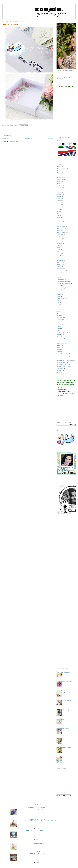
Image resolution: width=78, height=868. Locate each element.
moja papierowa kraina (36, 808)
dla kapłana (59, 196)
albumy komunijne (61, 171)
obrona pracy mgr (61, 269)
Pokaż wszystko (65, 866)
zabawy (58, 347)
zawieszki (59, 370)
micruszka (59, 256)
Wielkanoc (59, 341)
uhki (58, 328)
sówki (58, 313)
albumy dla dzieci (61, 169)
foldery (58, 209)
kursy (58, 245)
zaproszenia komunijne (62, 354)
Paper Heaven (60, 275)
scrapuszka (59, 309)
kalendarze (59, 222)
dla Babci (59, 190)
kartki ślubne (60, 230)
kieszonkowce (60, 235)
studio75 (59, 320)
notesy (58, 266)
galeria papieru (60, 213)
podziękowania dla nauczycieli (64, 281)
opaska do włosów (61, 271)
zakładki (59, 349)
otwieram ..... (65, 757)
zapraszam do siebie (66, 700)
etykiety (58, 205)
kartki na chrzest (61, 228)
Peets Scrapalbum (36, 842)
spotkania (59, 315)
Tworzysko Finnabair (36, 819)
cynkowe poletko (36, 853)
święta (58, 326)
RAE (58, 301)
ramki (58, 303)
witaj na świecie (60, 343)
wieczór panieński (61, 339)
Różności (40, 809)
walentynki (59, 335)
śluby (58, 322)
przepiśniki (59, 292)
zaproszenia (59, 352)
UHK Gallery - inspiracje (36, 831)
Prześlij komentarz (7, 135)
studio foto (59, 318)
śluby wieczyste (60, 324)
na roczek (59, 262)
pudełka (58, 296)
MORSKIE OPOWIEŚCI (40, 855)
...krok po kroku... (66, 729)
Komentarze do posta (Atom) (16, 142)
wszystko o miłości (66, 747)
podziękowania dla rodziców (63, 284)
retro (58, 305)
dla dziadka (59, 192)
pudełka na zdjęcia (61, 298)
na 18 (58, 258)
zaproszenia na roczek (62, 358)
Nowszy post (6, 138)
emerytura (59, 203)
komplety (59, 237)
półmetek (59, 286)
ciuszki (58, 184)
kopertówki (59, 241)
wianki (58, 337)
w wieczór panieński (62, 332)
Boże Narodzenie (61, 179)
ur (57, 330)
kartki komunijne (61, 226)
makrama (59, 254)
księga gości (60, 243)
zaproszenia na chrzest (62, 356)
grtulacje (59, 220)
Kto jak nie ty (40, 832)
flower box (59, 207)
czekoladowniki (60, 186)
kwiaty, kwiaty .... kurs (67, 682)
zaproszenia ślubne (61, 362)
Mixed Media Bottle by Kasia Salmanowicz (40, 821)
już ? (63, 738)
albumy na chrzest (61, 173)
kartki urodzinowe (61, 232)
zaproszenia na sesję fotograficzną (65, 360)
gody (58, 215)
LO (57, 252)
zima (63, 719)
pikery (58, 277)
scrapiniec (59, 307)
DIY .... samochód (66, 672)
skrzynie (59, 311)
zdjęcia (58, 373)
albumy (58, 167)
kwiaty (58, 247)
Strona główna (28, 138)
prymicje (59, 290)
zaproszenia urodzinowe (62, 364)
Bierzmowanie (60, 177)
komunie (59, 239)
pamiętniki (59, 273)
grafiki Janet (60, 218)
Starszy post (50, 138)
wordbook (59, 345)
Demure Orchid (40, 843)
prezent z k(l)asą (61, 288)
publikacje (59, 294)
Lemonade (59, 249)
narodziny (59, 264)
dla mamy (59, 198)
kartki (58, 224)
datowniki (59, 188)
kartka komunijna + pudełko (68, 710)
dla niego (59, 201)
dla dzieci (59, 194)
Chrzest (58, 181)
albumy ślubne (60, 175)
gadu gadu (59, 211)
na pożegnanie (60, 260)
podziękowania (60, 279)
